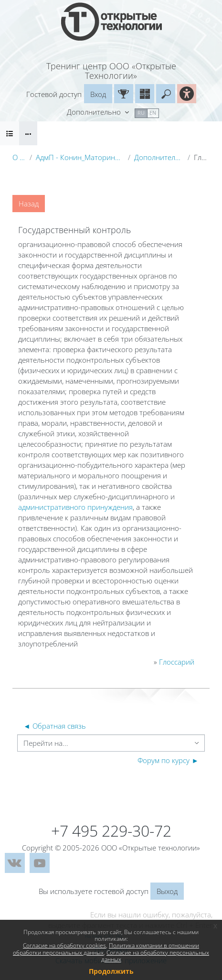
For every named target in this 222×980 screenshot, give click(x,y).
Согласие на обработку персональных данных (155, 956)
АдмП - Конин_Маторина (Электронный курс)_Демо (80, 157)
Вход (98, 94)
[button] (166, 94)
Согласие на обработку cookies (64, 945)
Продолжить (111, 971)
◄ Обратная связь (55, 726)
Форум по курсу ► (168, 760)
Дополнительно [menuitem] (95, 112)
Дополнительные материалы (159, 157)
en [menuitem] (153, 113)
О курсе (19, 157)
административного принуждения (75, 507)
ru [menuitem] (141, 113)
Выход (167, 891)
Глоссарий (177, 662)
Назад (29, 204)
